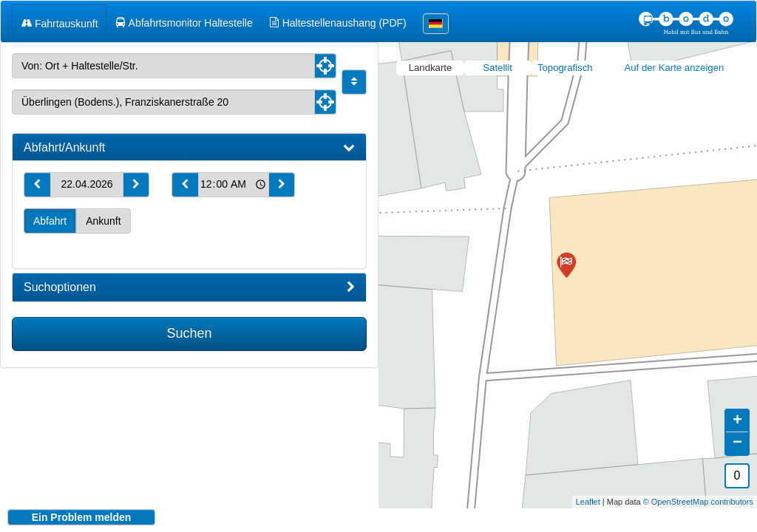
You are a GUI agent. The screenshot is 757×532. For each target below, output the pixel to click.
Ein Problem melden (82, 517)
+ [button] (737, 410)
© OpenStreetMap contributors (698, 491)
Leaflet (588, 491)
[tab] (189, 148)
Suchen (189, 333)
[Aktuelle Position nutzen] (325, 66)
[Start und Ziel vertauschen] (354, 82)
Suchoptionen (189, 287)
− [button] (737, 432)
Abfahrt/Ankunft (189, 148)
